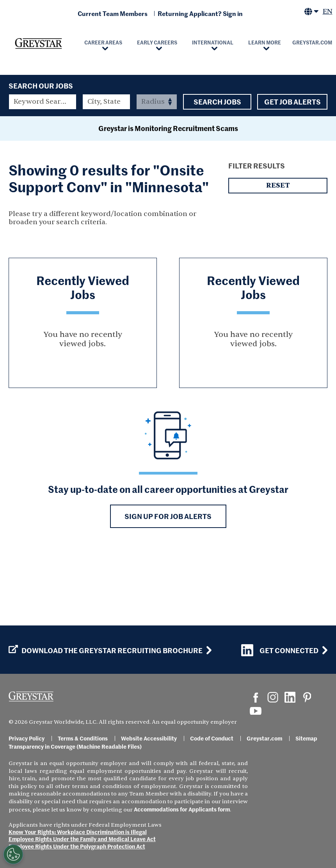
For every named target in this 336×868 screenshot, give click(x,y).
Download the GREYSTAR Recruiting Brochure (106, 650)
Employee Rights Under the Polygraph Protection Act (77, 846)
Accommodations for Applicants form (182, 809)
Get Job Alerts (292, 102)
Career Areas (103, 42)
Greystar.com (264, 738)
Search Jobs (217, 102)
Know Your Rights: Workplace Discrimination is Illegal (78, 832)
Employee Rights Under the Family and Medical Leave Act (82, 839)
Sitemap (306, 738)
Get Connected (280, 650)
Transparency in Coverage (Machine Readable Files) (75, 746)
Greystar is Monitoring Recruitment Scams (168, 197)
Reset (278, 255)
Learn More (265, 42)
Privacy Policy (27, 738)
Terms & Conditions (83, 738)
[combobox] (106, 102)
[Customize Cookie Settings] (13, 854)
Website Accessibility (149, 738)
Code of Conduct (212, 738)
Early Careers (157, 42)
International (213, 42)
